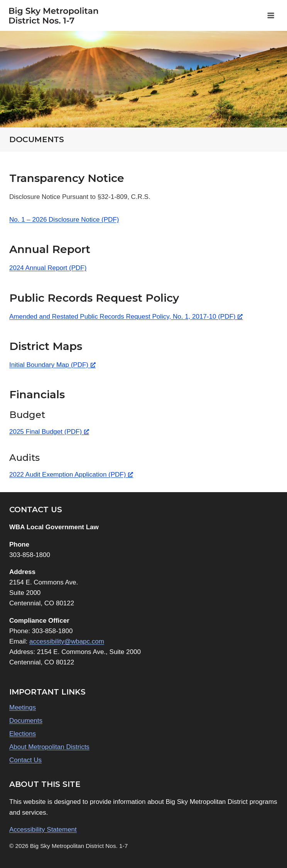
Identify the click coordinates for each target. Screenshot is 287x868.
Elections (23, 734)
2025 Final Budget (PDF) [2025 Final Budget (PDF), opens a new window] (49, 432)
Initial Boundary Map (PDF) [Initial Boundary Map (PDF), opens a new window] (52, 365)
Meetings (23, 707)
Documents (26, 721)
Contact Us (25, 760)
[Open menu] (271, 15)
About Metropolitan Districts (49, 747)
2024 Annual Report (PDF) (48, 268)
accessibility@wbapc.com (67, 641)
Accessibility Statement (43, 830)
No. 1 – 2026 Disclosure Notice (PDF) (64, 220)
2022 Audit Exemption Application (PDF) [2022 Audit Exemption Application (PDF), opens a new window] (71, 475)
